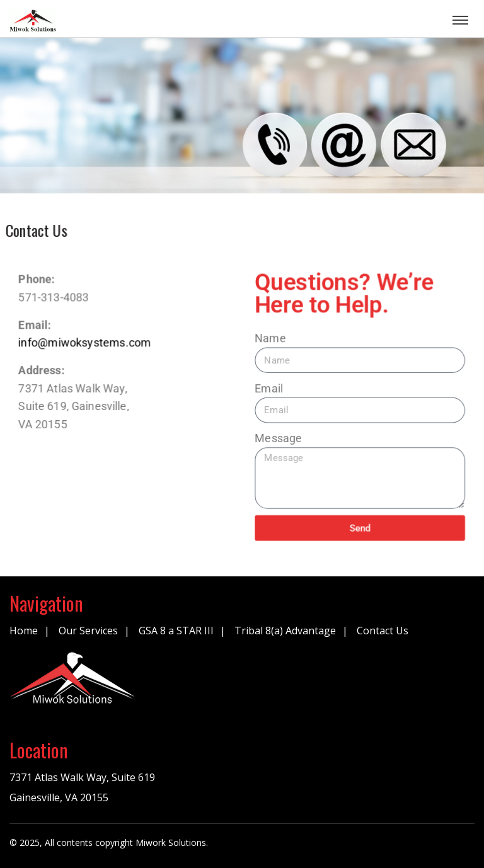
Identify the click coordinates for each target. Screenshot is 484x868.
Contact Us (383, 631)
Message (279, 438)
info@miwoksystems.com (84, 342)
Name (271, 338)
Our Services (88, 631)
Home (24, 631)
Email (269, 388)
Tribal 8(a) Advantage (285, 631)
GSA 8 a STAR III (176, 631)
